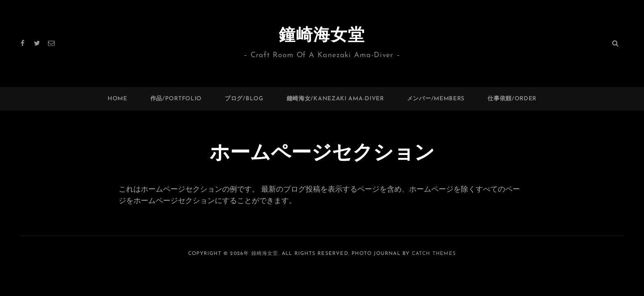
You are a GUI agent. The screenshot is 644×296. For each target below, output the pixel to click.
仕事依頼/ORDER (512, 99)
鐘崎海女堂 (322, 36)
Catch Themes (434, 254)
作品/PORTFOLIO (176, 99)
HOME (117, 99)
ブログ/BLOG (244, 99)
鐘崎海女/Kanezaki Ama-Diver (335, 99)
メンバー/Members (436, 99)
